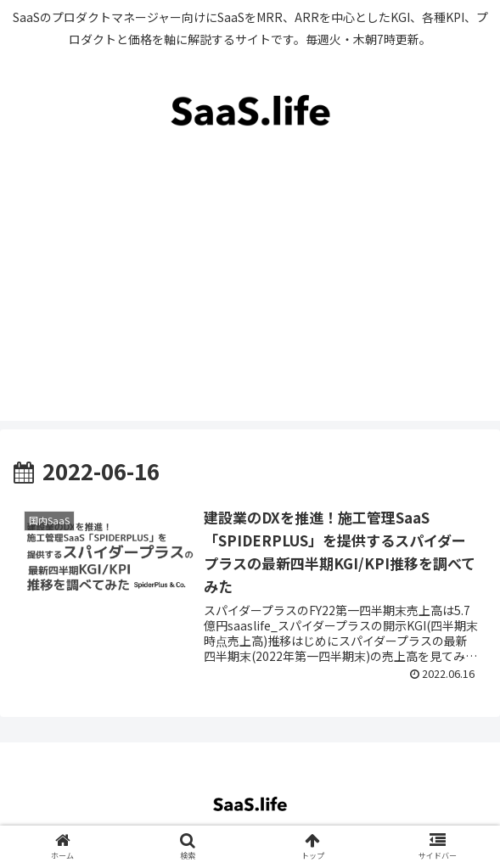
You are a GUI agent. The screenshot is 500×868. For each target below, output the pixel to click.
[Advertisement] (250, 302)
